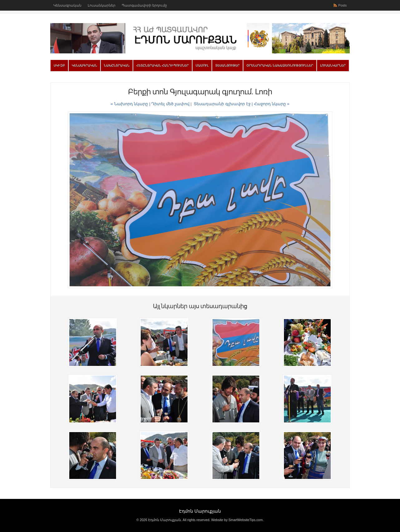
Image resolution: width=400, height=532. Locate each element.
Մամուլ (202, 65)
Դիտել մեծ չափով (170, 104)
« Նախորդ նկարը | (131, 104)
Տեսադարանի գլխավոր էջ (222, 104)
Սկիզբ (59, 65)
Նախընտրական (117, 65)
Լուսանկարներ (102, 5)
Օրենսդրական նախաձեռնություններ (280, 65)
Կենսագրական (67, 5)
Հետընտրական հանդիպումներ (163, 65)
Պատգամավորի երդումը (144, 5)
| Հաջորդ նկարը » (270, 104)
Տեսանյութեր (227, 65)
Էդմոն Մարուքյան (200, 511)
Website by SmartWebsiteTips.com (237, 520)
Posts (342, 5)
